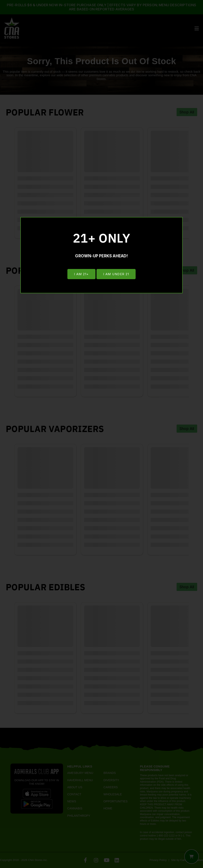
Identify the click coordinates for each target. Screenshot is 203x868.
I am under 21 (117, 274)
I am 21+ (81, 274)
